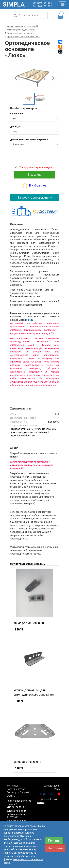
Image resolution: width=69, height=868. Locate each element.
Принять (54, 840)
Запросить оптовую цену (35, 197)
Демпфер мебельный (23, 436)
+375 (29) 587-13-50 (42, 6)
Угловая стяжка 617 (22, 429)
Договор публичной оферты (18, 794)
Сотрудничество (16, 789)
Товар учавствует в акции (36, 167)
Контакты (12, 786)
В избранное (38, 185)
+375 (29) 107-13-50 (42, 3)
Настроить (55, 848)
